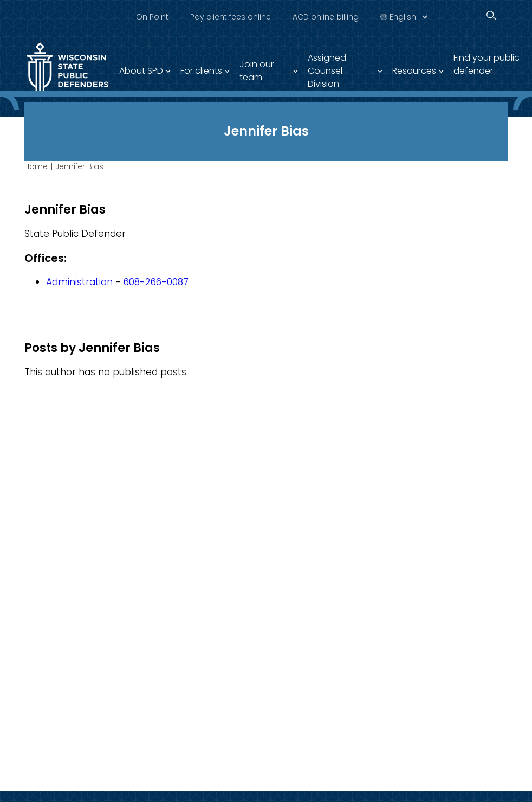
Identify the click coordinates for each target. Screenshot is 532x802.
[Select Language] (408, 17)
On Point (152, 17)
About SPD (141, 71)
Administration (79, 282)
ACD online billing (326, 17)
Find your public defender (486, 64)
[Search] (491, 15)
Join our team (257, 71)
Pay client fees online (231, 17)
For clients (201, 71)
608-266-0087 (156, 282)
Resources (414, 71)
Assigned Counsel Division (327, 71)
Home (36, 166)
